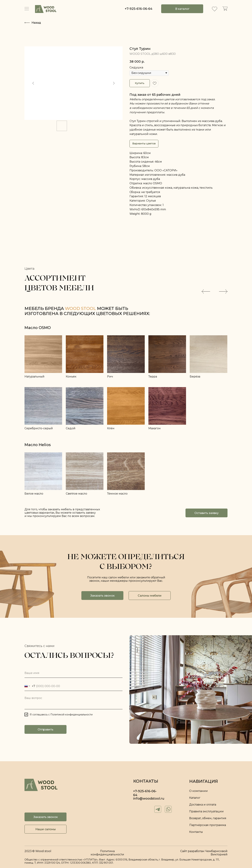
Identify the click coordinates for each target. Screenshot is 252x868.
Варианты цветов (144, 143)
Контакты (196, 832)
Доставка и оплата (203, 805)
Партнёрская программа (208, 825)
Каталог (195, 798)
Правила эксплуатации (206, 811)
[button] (206, 513)
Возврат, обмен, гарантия (208, 818)
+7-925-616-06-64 (139, 9)
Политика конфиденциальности (107, 853)
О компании (198, 791)
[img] (46, 9)
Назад (36, 23)
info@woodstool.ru (149, 799)
